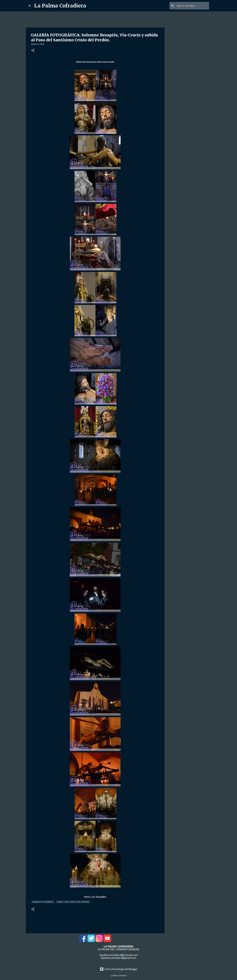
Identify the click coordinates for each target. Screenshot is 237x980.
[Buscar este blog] (192, 6)
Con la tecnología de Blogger (119, 969)
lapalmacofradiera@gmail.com (118, 958)
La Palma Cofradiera (60, 6)
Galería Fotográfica (43, 902)
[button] (33, 51)
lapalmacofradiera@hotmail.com (118, 955)
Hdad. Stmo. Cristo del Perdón (73, 902)
